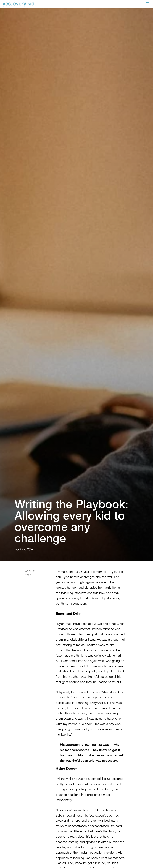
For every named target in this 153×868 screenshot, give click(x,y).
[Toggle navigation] (147, 4)
